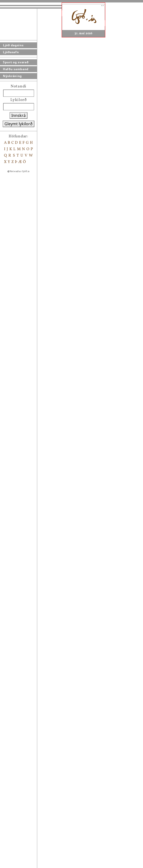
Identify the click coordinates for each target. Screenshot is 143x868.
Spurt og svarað (16, 62)
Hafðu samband (16, 69)
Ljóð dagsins (13, 45)
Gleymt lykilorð (18, 124)
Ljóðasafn (11, 52)
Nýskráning (12, 76)
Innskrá (18, 115)
